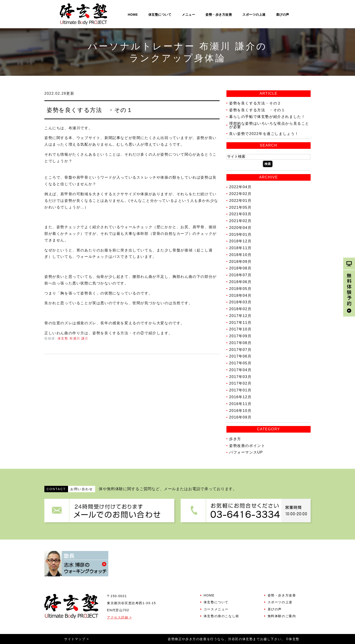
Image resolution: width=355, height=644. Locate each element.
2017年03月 (240, 377)
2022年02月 (240, 194)
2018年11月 (240, 248)
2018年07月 (240, 275)
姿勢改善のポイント (247, 445)
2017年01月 (240, 390)
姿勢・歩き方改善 (219, 15)
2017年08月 (240, 343)
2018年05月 (240, 289)
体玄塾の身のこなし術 (221, 616)
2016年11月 (240, 404)
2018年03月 (240, 302)
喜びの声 (283, 15)
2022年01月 (240, 201)
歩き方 (235, 439)
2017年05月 (240, 363)
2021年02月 (240, 221)
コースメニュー (216, 609)
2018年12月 (240, 241)
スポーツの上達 (254, 15)
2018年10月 (240, 255)
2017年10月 (240, 329)
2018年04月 (240, 295)
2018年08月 (240, 268)
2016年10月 (240, 410)
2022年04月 (240, 187)
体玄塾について (160, 15)
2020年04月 (240, 228)
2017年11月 (240, 322)
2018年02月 (240, 309)
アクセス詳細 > (119, 617)
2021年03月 (240, 214)
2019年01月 (240, 234)
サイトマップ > (77, 639)
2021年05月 (240, 207)
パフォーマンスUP (246, 452)
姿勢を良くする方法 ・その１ (90, 110)
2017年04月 (240, 370)
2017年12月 (240, 316)
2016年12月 (240, 397)
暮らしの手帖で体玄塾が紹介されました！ (267, 117)
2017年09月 (240, 336)
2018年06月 (240, 282)
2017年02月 (240, 383)
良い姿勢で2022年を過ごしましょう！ (264, 133)
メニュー (188, 15)
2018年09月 (240, 261)
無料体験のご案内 (282, 616)
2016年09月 (240, 417)
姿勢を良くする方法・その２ (255, 103)
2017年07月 (240, 349)
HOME (133, 15)
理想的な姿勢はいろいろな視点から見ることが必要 (269, 125)
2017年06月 (240, 356)
